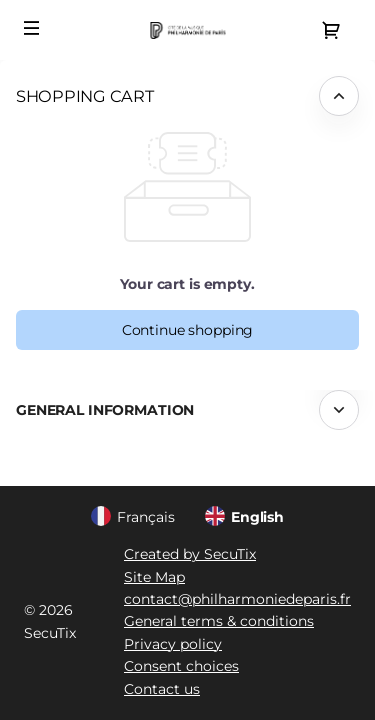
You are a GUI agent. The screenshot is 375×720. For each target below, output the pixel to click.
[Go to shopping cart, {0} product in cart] (331, 30)
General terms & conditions (219, 621)
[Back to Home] (187, 30)
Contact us (162, 689)
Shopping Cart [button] (85, 96)
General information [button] (105, 410)
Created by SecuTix (190, 554)
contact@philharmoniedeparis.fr (237, 599)
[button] (32, 28)
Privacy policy (173, 644)
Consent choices (181, 666)
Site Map (154, 577)
